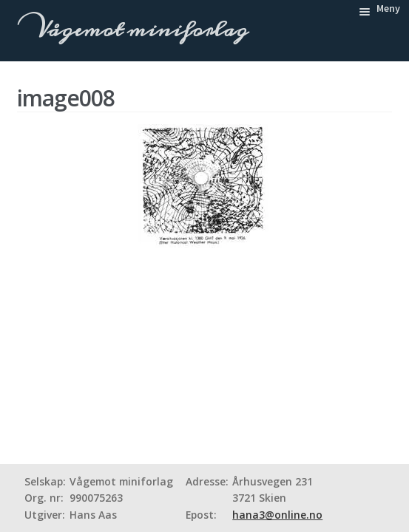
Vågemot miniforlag (140, 30)
